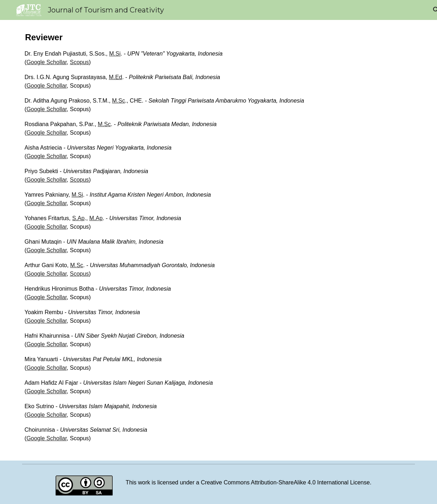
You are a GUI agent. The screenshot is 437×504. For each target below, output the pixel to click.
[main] (218, 240)
